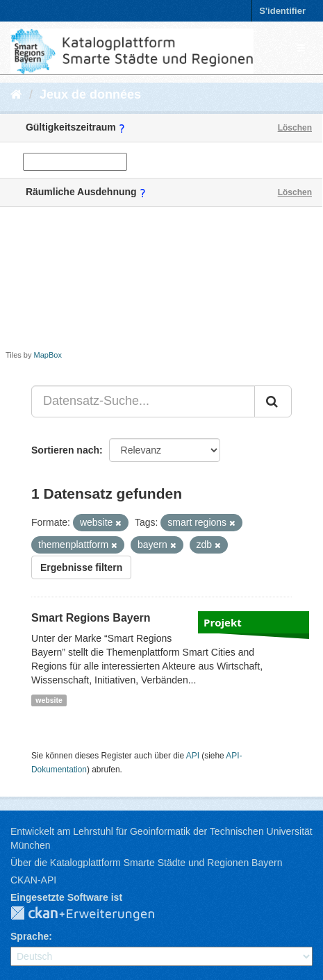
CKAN (94, 914)
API (193, 756)
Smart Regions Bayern (91, 618)
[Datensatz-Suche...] (143, 401)
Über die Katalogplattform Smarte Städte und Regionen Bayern (146, 863)
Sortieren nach (65, 450)
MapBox (48, 355)
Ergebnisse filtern (81, 567)
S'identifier (282, 11)
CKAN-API (33, 880)
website (49, 700)
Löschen (295, 128)
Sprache (30, 936)
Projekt (223, 622)
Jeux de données (90, 94)
